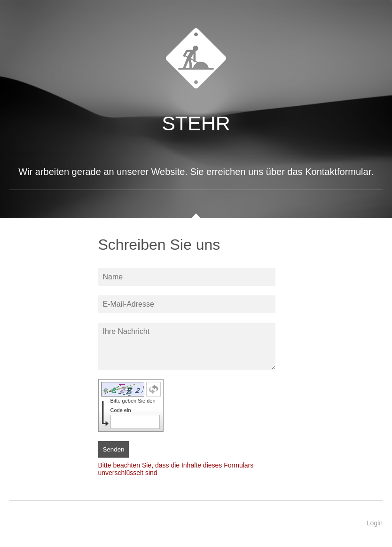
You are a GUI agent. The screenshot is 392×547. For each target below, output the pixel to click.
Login (375, 523)
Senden (114, 449)
